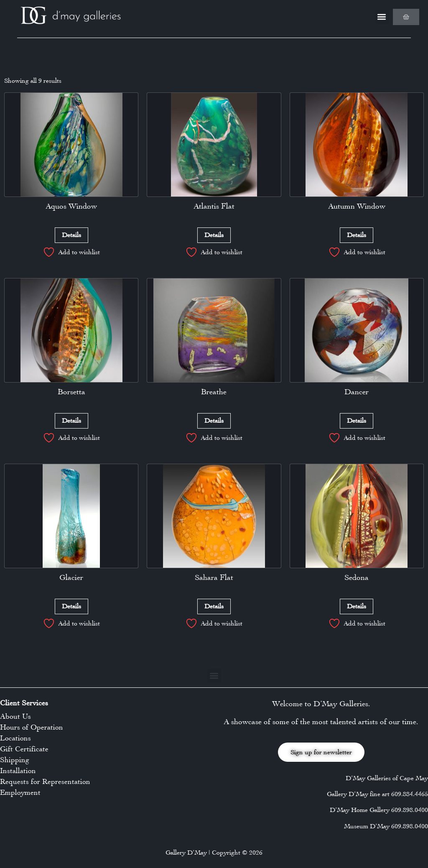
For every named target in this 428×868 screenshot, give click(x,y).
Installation (18, 771)
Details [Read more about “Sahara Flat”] (214, 606)
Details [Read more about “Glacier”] (71, 606)
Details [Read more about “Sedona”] (357, 606)
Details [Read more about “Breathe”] (214, 420)
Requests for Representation (45, 781)
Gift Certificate (24, 749)
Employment (20, 792)
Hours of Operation (32, 727)
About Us (15, 716)
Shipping (15, 760)
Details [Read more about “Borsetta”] (71, 420)
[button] (382, 17)
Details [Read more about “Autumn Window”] (357, 235)
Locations (15, 738)
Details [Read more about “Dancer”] (357, 420)
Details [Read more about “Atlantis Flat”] (214, 235)
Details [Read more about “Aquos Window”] (71, 235)
